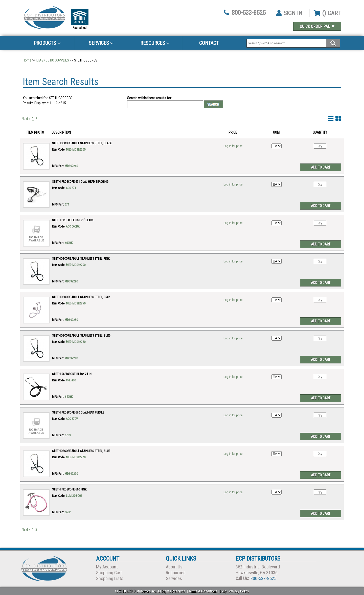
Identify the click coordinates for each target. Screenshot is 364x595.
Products (47, 43)
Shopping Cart (109, 573)
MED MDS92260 (76, 150)
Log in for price (233, 146)
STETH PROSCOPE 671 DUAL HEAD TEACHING (80, 182)
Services (101, 43)
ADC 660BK (73, 227)
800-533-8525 (249, 13)
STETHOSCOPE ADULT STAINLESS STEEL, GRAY (81, 297)
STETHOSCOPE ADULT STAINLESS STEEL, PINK (81, 259)
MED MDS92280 (76, 342)
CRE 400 (71, 380)
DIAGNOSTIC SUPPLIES (53, 60)
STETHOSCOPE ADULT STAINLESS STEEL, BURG (81, 336)
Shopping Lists (110, 578)
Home (27, 60)
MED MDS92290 (76, 265)
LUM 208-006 (74, 496)
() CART (327, 13)
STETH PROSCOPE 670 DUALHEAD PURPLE (78, 413)
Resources (155, 43)
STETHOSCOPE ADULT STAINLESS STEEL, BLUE (81, 451)
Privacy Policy (239, 591)
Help (223, 591)
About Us (174, 567)
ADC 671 (71, 188)
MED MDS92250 (76, 303)
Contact (209, 43)
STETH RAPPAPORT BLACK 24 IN (72, 374)
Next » (26, 119)
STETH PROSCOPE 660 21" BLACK (73, 220)
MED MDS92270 (76, 457)
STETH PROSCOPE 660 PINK (69, 489)
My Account (107, 567)
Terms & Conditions (203, 591)
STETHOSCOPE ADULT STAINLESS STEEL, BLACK (82, 143)
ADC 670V (72, 419)
